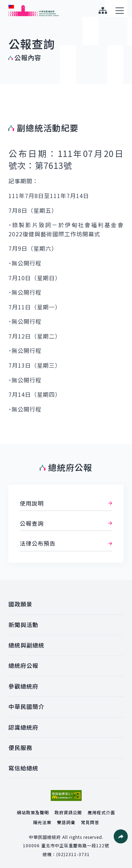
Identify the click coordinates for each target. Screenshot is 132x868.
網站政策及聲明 (33, 812)
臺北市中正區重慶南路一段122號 (75, 845)
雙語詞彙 (66, 822)
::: (5, 4)
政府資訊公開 (68, 812)
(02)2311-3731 (73, 854)
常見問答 (90, 822)
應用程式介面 (101, 812)
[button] (121, 836)
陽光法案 (42, 822)
